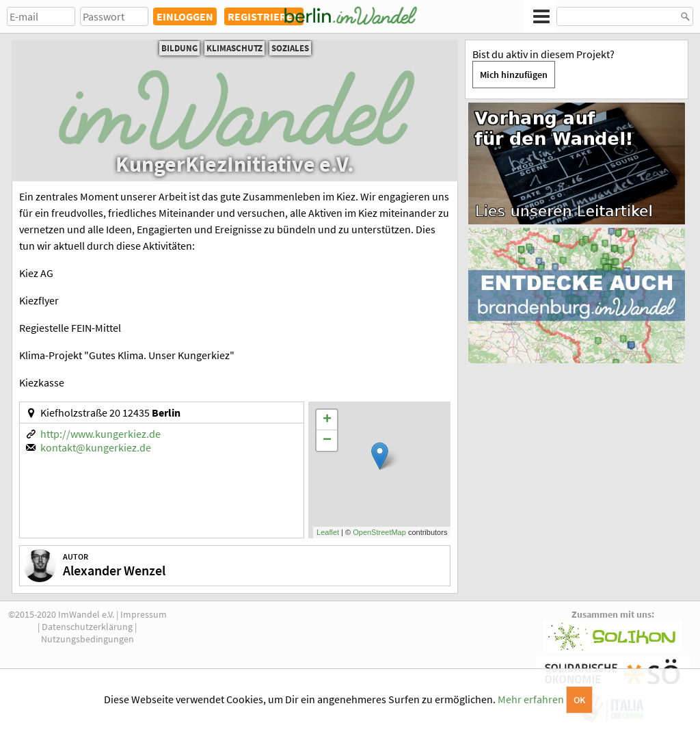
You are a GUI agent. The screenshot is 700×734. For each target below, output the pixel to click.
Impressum (144, 614)
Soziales (290, 48)
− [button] (327, 441)
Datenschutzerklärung (87, 627)
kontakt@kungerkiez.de (96, 447)
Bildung (179, 48)
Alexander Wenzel (114, 570)
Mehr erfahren (531, 699)
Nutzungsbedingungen (87, 639)
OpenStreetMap (379, 532)
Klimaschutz (234, 48)
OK (579, 700)
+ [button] (327, 420)
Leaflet (328, 532)
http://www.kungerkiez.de (100, 434)
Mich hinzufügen (514, 75)
